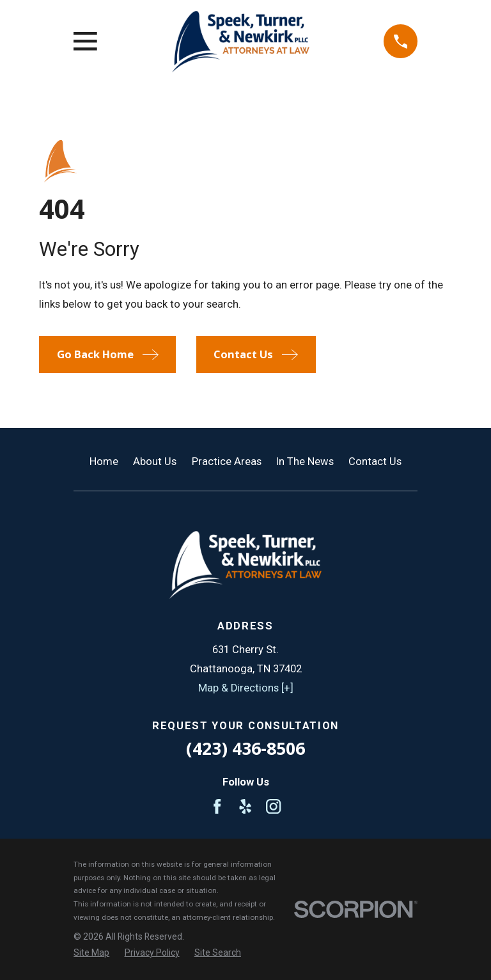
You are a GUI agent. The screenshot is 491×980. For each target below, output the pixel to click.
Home (104, 462)
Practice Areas (227, 462)
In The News (305, 462)
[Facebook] (217, 806)
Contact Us (375, 462)
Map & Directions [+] (246, 688)
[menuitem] (91, 953)
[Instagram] (273, 806)
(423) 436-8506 (245, 748)
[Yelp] (245, 806)
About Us (155, 462)
